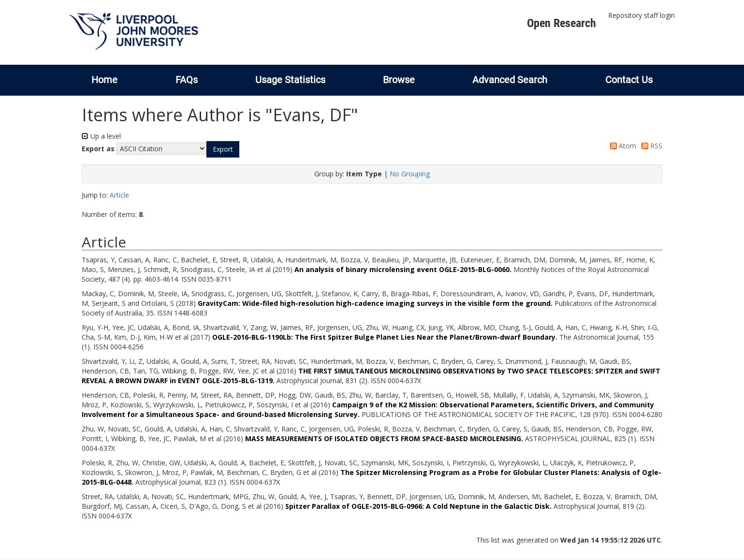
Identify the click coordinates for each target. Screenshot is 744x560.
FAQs (187, 80)
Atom (621, 146)
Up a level (101, 136)
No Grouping (410, 174)
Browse (399, 80)
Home (104, 80)
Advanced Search (510, 80)
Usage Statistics (290, 80)
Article (119, 195)
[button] (223, 149)
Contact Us (629, 80)
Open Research (562, 23)
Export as (98, 149)
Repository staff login (642, 15)
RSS (650, 146)
